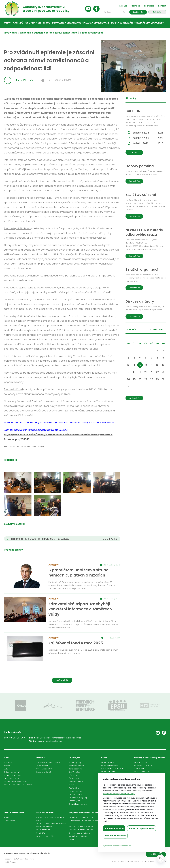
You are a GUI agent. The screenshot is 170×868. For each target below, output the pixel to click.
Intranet (123, 6)
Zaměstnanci (42, 766)
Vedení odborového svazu (48, 762)
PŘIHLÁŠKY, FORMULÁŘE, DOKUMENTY (143, 767)
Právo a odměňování (96, 23)
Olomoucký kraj (76, 794)
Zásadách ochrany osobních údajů (119, 794)
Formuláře (149, 6)
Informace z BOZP (44, 827)
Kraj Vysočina (75, 772)
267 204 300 (19, 738)
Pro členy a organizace (67, 23)
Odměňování (10, 821)
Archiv (134, 152)
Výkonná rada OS (44, 769)
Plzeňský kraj (74, 788)
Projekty (72, 839)
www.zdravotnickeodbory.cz (49, 741)
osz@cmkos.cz (44, 738)
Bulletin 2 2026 (148, 138)
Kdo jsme (8, 762)
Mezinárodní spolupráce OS (81, 818)
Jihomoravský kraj (76, 766)
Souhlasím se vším (114, 828)
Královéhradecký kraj (78, 804)
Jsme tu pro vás (141, 762)
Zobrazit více (134, 181)
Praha (71, 785)
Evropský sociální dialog (79, 833)
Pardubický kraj (75, 791)
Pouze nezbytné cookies (142, 828)
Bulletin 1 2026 (148, 143)
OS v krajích (33, 23)
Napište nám (138, 12)
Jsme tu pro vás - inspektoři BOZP (51, 823)
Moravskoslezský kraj (78, 798)
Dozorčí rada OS (44, 772)
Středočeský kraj (76, 782)
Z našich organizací (12, 775)
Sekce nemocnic (109, 772)
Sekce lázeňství (108, 762)
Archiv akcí (134, 398)
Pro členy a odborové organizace (149, 758)
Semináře (41, 833)
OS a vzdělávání (43, 830)
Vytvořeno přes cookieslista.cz (117, 846)
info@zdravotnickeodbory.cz (67, 738)
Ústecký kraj (74, 778)
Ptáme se (135, 6)
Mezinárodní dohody (78, 836)
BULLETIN (8, 769)
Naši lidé (18, 23)
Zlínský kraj (73, 775)
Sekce (46, 23)
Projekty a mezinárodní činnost (84, 813)
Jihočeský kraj (75, 762)
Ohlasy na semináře (45, 836)
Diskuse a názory (11, 778)
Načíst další (62, 680)
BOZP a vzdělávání (122, 23)
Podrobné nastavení (115, 836)
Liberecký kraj (75, 801)
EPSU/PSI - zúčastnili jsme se (81, 830)
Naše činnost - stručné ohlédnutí (18, 785)
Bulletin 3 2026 (148, 133)
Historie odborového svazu (16, 782)
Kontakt (162, 6)
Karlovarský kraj (76, 769)
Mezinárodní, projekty (150, 23)
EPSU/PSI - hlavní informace (81, 827)
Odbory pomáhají (12, 772)
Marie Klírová (18, 80)
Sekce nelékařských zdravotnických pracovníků (113, 767)
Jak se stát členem (142, 772)
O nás (7, 23)
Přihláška (157, 12)
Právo (6, 818)
